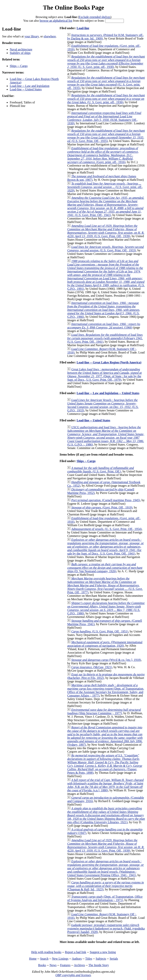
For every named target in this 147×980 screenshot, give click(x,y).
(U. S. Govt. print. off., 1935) (106, 83)
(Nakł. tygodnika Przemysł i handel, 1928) (106, 928)
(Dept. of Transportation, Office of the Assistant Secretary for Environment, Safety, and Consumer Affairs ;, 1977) (106, 690)
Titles (89, 959)
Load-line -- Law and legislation (30, 86)
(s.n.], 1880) (105, 785)
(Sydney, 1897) (105, 736)
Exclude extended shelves (95, 17)
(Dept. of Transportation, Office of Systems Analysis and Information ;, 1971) (105, 898)
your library (32, 36)
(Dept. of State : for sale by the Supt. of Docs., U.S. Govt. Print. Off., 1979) (104, 374)
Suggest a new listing (103, 952)
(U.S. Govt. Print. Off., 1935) (106, 136)
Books (42, 965)
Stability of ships (20, 53)
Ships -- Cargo (19, 66)
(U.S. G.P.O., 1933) (103, 405)
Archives (79, 965)
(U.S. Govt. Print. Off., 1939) (106, 231)
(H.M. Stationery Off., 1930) (104, 118)
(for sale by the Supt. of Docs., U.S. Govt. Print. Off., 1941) (105, 547)
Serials (114, 959)
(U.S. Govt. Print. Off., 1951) (100, 631)
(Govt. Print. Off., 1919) (102, 507)
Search (44, 959)
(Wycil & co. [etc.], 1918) (106, 660)
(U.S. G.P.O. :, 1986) (106, 436)
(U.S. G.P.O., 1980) (106, 608)
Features (65, 965)
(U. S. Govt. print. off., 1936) (106, 99)
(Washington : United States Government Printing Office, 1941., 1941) (105, 868)
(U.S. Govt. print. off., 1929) (105, 187)
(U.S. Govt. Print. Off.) (100, 470)
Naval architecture (21, 49)
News (53, 965)
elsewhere (50, 36)
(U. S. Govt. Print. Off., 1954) (106, 529)
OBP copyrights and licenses (73, 975)
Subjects (101, 959)
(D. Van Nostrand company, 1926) (105, 568)
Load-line (83, 28)
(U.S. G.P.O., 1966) (104, 310)
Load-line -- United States (26, 89)
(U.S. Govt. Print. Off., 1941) (106, 206)
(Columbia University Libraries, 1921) (106, 815)
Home (33, 959)
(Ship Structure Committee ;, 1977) (104, 711)
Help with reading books (46, 952)
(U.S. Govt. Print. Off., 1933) (105, 249)
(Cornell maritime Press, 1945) (106, 500)
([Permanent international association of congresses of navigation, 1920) (105, 644)
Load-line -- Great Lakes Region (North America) (109, 362)
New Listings (60, 959)
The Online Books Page (73, 7)
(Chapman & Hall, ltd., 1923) (105, 886)
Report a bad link (76, 952)
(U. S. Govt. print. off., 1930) (106, 62)
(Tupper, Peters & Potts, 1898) (105, 764)
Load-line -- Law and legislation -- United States (108, 393)
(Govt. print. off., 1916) (103, 155)
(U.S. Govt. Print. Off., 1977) (105, 585)
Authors (77, 959)
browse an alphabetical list (56, 21)
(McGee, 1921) (92, 667)
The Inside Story (99, 965)
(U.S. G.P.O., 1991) (106, 275)
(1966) (104, 326)
